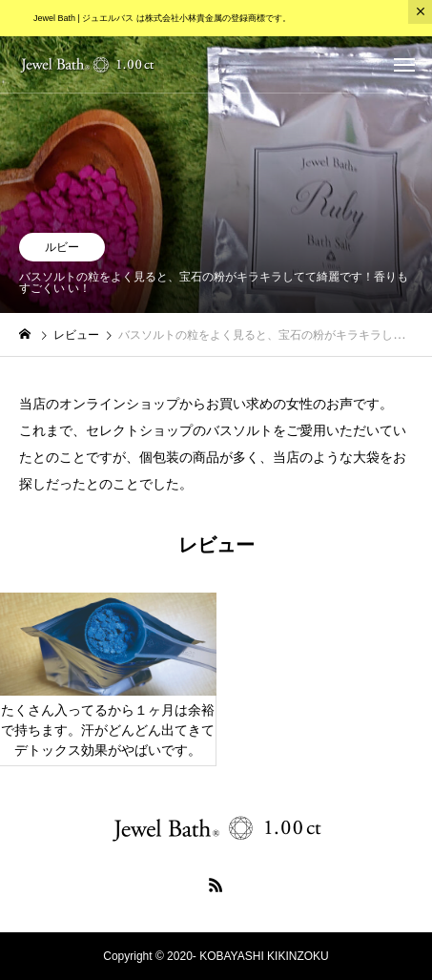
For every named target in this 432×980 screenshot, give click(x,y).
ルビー (62, 247)
